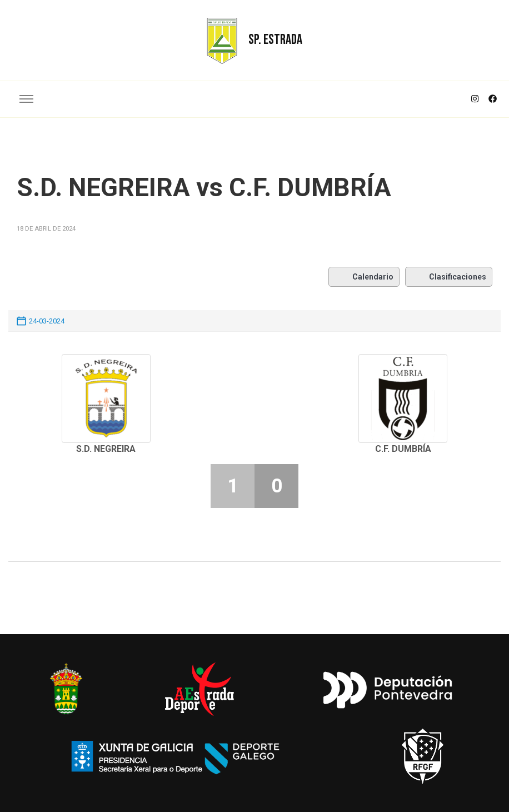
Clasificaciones (449, 277)
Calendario (364, 277)
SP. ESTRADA (275, 40)
